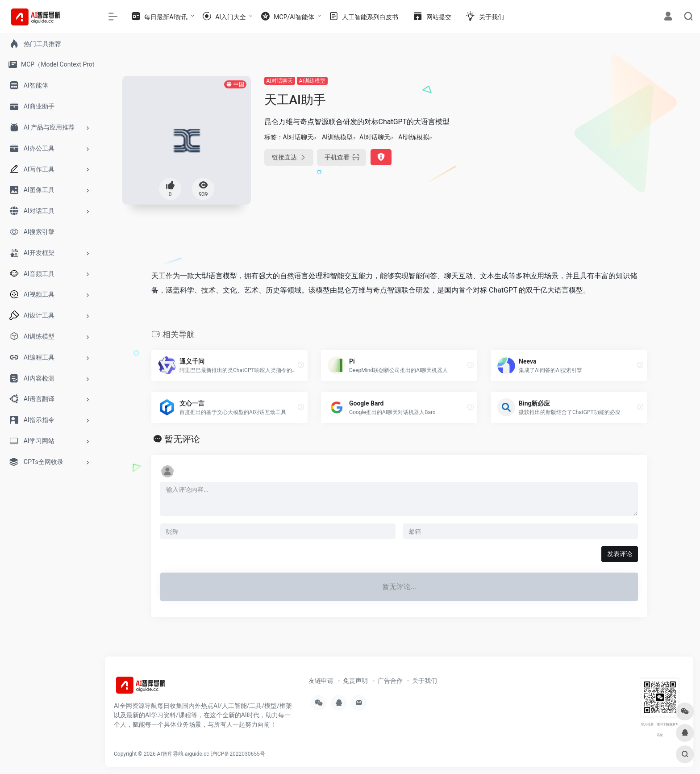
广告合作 (390, 681)
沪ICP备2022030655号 (238, 754)
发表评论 (620, 554)
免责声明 (355, 681)
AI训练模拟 (414, 137)
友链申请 (321, 681)
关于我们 (425, 681)
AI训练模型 (312, 81)
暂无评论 (182, 439)
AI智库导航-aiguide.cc (183, 754)
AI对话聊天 (280, 81)
